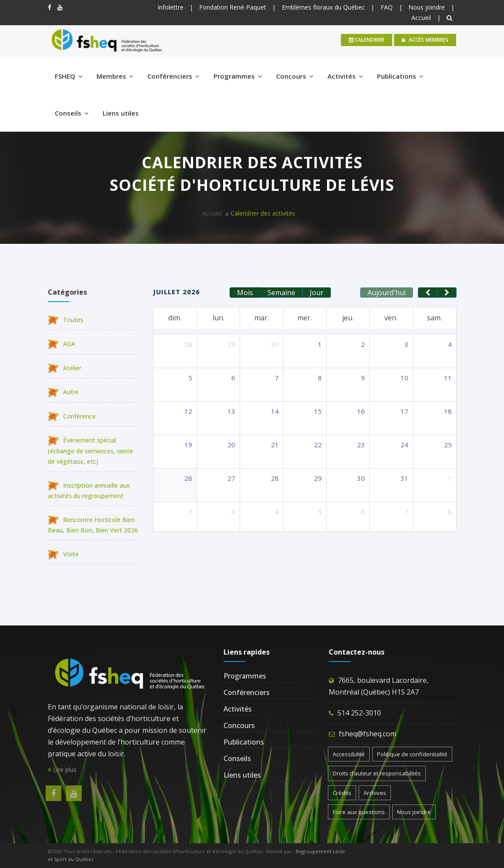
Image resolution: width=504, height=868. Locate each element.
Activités (345, 76)
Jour (317, 293)
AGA (62, 344)
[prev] (428, 293)
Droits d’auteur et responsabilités (377, 773)
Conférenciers (174, 76)
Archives (375, 793)
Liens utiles (121, 113)
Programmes (238, 76)
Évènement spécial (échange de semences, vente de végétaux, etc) (90, 451)
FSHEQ (69, 76)
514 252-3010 (359, 713)
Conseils (72, 113)
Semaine (281, 293)
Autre (63, 392)
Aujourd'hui (387, 293)
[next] (447, 293)
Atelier (65, 368)
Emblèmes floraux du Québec (323, 7)
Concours (295, 76)
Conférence (72, 416)
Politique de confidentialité (412, 754)
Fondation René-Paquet (233, 7)
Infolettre (170, 7)
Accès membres (425, 40)
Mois (245, 293)
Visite (63, 554)
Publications (400, 76)
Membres (115, 76)
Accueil (421, 18)
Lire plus (62, 770)
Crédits (342, 793)
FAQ (387, 7)
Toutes (66, 320)
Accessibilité (349, 754)
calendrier (367, 40)
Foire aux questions (359, 812)
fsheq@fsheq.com (367, 734)
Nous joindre (427, 7)
